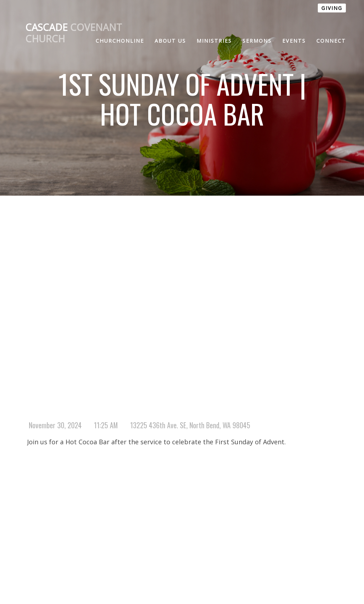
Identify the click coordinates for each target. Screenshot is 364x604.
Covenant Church (74, 33)
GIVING (332, 8)
